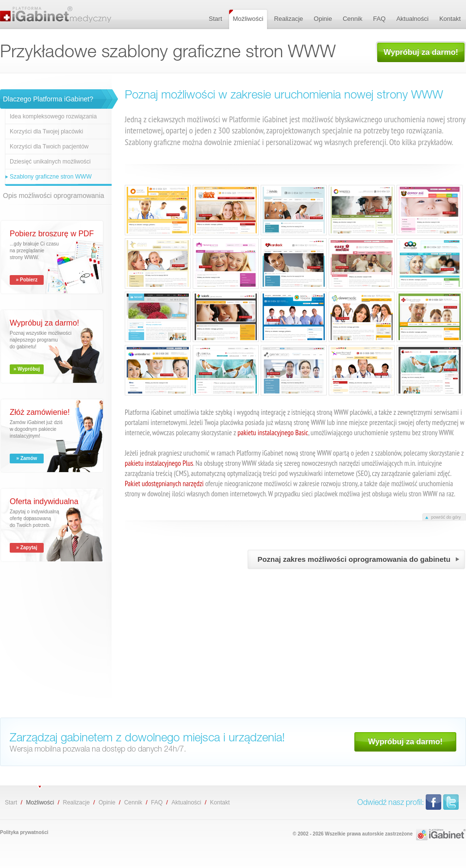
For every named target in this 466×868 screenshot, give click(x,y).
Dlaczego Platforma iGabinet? (48, 99)
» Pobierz (27, 280)
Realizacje (76, 802)
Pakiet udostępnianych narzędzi (164, 483)
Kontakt (220, 802)
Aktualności (186, 802)
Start (11, 802)
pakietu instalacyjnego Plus (159, 463)
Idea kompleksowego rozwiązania (53, 116)
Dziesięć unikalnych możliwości (50, 162)
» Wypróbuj (27, 369)
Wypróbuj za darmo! (421, 52)
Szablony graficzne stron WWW (51, 177)
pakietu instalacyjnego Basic (273, 433)
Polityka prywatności (24, 832)
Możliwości (40, 802)
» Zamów (27, 458)
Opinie (107, 802)
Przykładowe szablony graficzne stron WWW (58, 15)
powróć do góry (446, 517)
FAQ (157, 802)
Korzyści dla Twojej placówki (46, 131)
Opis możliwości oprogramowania (54, 196)
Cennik (133, 802)
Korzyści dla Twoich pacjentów (49, 147)
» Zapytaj (26, 548)
